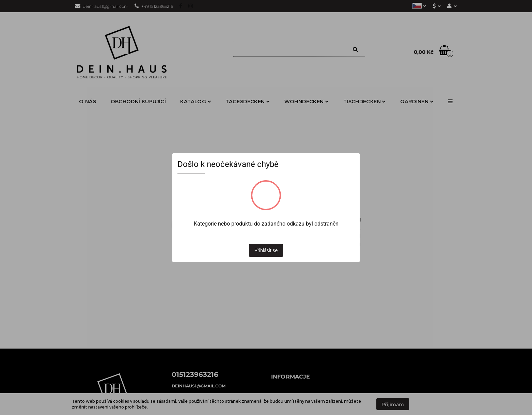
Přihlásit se (266, 250)
